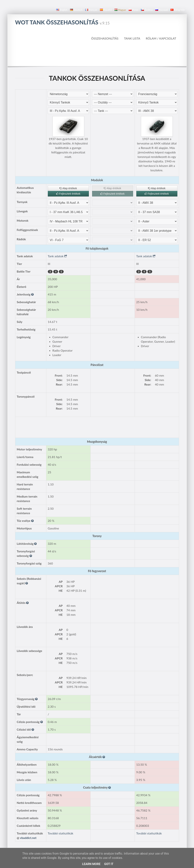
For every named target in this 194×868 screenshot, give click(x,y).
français (91, 10)
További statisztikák (61, 833)
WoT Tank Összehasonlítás (62, 22)
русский (161, 10)
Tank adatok (57, 256)
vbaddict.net (28, 838)
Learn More (91, 864)
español (106, 10)
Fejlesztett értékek (68, 194)
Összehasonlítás (105, 38)
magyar (120, 10)
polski (134, 10)
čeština (147, 10)
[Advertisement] (97, 56)
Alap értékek (68, 188)
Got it (109, 864)
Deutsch (76, 10)
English (62, 10)
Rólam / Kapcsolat (161, 38)
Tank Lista (132, 38)
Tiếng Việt (178, 10)
